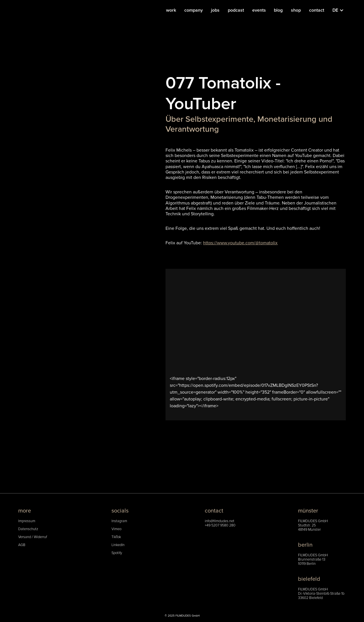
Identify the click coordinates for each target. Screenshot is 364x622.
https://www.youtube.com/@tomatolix (240, 243)
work (171, 10)
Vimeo (116, 529)
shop (296, 10)
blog (278, 10)
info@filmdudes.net (220, 521)
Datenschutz (28, 529)
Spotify (117, 553)
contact (317, 10)
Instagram (119, 521)
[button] (341, 10)
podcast (236, 10)
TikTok (116, 537)
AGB (22, 545)
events (259, 10)
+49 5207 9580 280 (220, 525)
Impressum (27, 521)
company (194, 10)
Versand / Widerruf (33, 537)
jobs (215, 10)
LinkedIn (118, 545)
